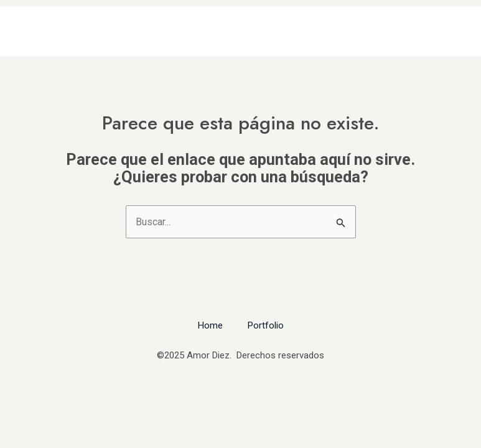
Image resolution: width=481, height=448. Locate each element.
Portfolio (266, 325)
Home (210, 325)
